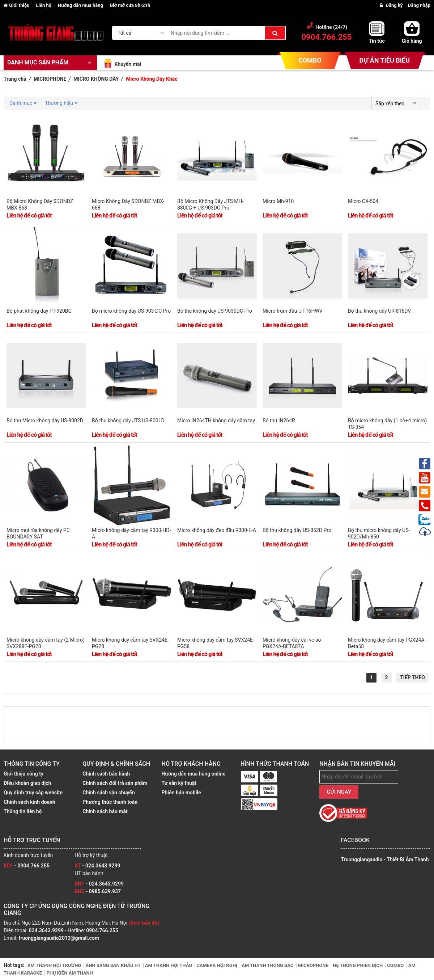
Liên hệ (44, 5)
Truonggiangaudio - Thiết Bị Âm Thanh (385, 859)
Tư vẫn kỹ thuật (179, 783)
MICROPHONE (314, 965)
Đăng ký (395, 5)
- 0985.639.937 (98, 891)
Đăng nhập (419, 5)
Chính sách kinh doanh (29, 802)
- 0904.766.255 (27, 866)
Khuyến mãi (128, 64)
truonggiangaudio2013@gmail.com (59, 938)
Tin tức (376, 41)
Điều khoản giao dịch (27, 783)
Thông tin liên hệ (23, 811)
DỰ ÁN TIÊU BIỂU (385, 60)
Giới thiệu (17, 5)
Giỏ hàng (412, 41)
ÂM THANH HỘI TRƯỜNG (55, 965)
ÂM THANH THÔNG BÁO (268, 965)
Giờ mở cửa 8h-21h (130, 5)
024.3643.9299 (46, 930)
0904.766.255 (102, 930)
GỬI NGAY (339, 792)
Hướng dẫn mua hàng (81, 5)
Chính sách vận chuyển (109, 793)
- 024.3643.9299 (97, 866)
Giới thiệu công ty (24, 774)
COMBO (310, 60)
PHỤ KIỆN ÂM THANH (70, 973)
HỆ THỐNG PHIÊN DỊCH (358, 965)
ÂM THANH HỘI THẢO (169, 965)
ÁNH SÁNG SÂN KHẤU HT (113, 965)
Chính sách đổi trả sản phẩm (115, 783)
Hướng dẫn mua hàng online (194, 774)
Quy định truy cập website (33, 793)
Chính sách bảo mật (105, 811)
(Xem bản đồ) (144, 923)
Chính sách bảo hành (106, 774)
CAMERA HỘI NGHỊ (217, 965)
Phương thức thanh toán (110, 802)
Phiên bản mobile (181, 793)
